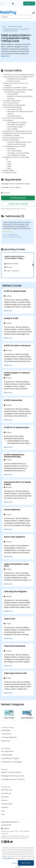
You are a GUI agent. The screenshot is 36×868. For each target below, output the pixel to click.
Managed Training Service (13, 776)
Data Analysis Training (15, 27)
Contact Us (29, 3)
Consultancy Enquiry (10, 758)
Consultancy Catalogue (12, 762)
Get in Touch (26, 863)
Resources (6, 741)
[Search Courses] (16, 17)
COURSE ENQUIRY (18, 198)
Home (4, 27)
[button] (32, 265)
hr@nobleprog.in (9, 858)
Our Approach (7, 751)
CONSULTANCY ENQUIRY (18, 204)
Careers (5, 807)
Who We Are (7, 790)
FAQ (3, 811)
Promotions (6, 734)
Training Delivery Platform (13, 779)
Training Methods (9, 737)
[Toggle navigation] (34, 12)
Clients (4, 800)
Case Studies (7, 755)
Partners (5, 797)
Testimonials (7, 804)
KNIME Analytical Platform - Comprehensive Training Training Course (16, 30)
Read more (5, 56)
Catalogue (6, 730)
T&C (3, 814)
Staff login (18, 867)
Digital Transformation (11, 772)
